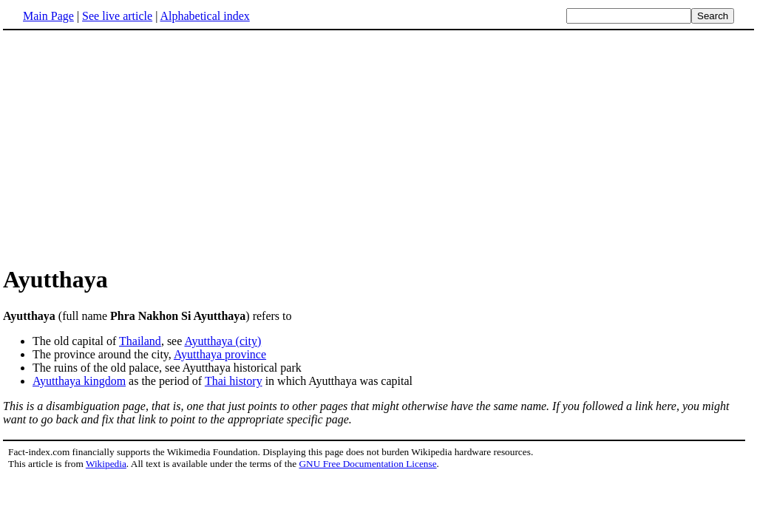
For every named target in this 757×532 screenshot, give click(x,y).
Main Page (48, 16)
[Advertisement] (127, 147)
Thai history (234, 381)
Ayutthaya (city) (223, 341)
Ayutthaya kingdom (79, 381)
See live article (117, 16)
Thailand (140, 341)
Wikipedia (106, 464)
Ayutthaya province (220, 354)
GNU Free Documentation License (367, 464)
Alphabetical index (204, 16)
